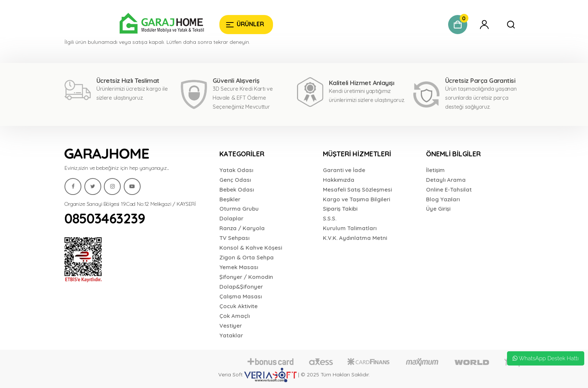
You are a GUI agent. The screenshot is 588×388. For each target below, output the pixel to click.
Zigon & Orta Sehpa (247, 257)
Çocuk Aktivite (238, 306)
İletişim (435, 170)
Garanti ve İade (344, 170)
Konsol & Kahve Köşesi (251, 248)
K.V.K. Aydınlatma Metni (355, 238)
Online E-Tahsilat (449, 190)
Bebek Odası (237, 190)
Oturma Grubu (239, 209)
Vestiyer (231, 326)
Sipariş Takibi (340, 209)
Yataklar (231, 335)
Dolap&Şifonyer (241, 287)
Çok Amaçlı (235, 316)
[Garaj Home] (139, 24)
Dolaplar (231, 218)
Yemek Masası (239, 267)
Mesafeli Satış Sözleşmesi (357, 190)
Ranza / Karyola (242, 228)
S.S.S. (330, 218)
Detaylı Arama (446, 180)
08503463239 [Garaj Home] (105, 218)
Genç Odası (235, 180)
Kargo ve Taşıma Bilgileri (356, 199)
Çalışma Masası (241, 296)
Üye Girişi (438, 209)
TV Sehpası (234, 238)
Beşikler (230, 199)
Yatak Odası (236, 170)
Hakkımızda (339, 180)
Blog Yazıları (443, 199)
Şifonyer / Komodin (246, 277)
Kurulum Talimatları (350, 228)
